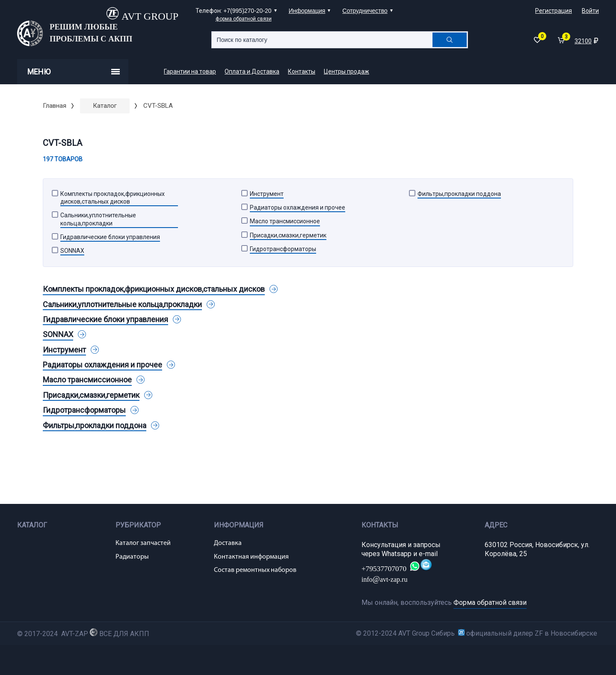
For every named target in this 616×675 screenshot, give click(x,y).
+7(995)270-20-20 (247, 11)
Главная (55, 106)
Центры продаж (346, 71)
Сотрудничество (365, 11)
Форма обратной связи (490, 602)
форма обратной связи (244, 19)
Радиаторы (132, 557)
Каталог (105, 106)
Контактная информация (251, 557)
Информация (307, 11)
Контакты (302, 71)
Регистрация (554, 11)
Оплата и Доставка (252, 71)
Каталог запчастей (143, 543)
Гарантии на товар (190, 71)
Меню (74, 72)
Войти (590, 11)
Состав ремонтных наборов (255, 570)
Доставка (228, 543)
